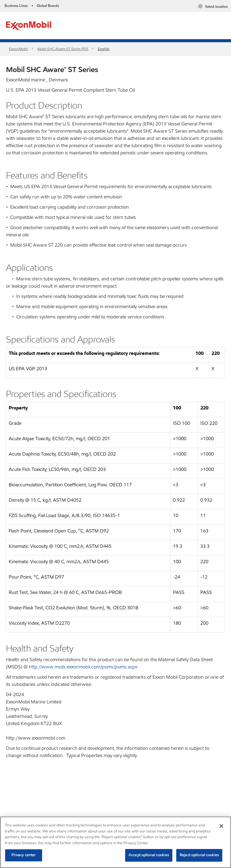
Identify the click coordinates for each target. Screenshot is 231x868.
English (104, 49)
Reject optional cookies (199, 855)
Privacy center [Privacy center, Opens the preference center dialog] (24, 855)
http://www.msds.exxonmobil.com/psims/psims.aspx (83, 667)
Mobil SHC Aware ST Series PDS (63, 49)
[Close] (221, 826)
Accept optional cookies (149, 855)
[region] (115, 842)
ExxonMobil (18, 49)
